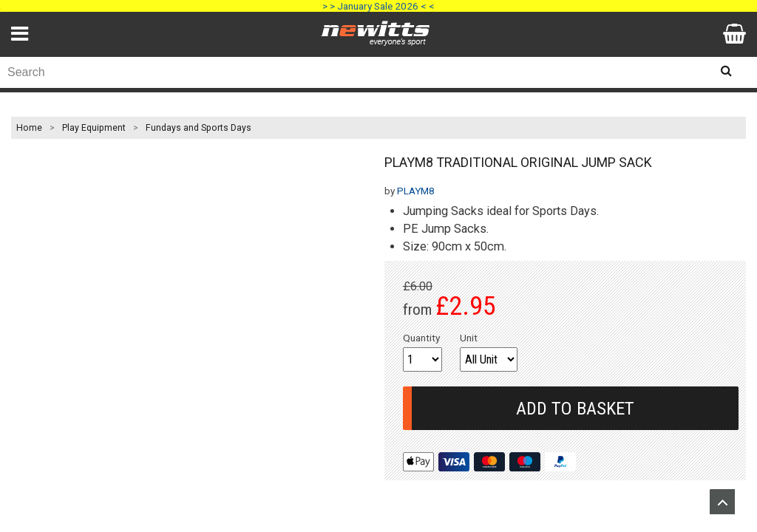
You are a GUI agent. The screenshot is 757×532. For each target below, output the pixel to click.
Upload (722, 502)
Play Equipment (94, 128)
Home (29, 128)
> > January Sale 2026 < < (378, 6)
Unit (469, 338)
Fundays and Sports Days (198, 128)
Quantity (421, 338)
